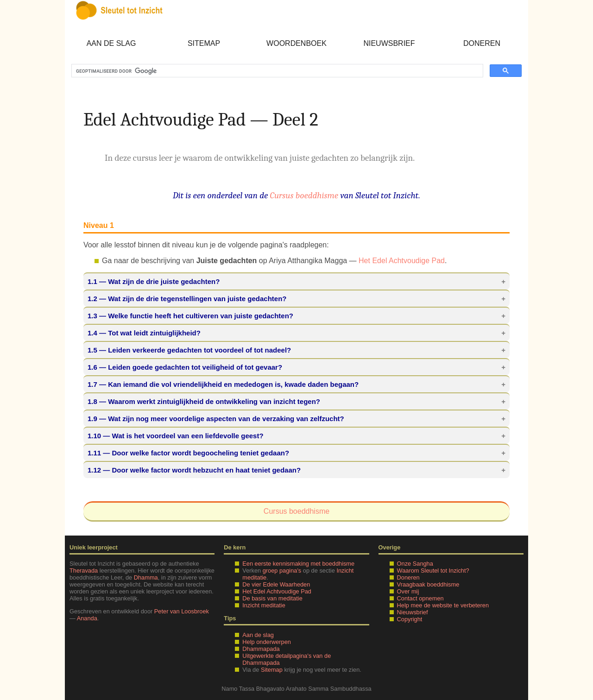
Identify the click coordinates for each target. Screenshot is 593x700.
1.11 (94, 453)
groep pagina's (282, 571)
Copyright (410, 619)
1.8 (92, 401)
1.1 (92, 281)
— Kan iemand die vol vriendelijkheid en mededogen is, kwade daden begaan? (223, 384)
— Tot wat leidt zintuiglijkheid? (144, 333)
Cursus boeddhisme (304, 195)
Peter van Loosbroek (182, 611)
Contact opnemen (420, 598)
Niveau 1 (99, 225)
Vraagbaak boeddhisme (428, 584)
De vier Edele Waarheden (276, 584)
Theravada (84, 571)
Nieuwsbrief (389, 43)
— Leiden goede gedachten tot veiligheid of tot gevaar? (185, 367)
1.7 (92, 384)
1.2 (92, 299)
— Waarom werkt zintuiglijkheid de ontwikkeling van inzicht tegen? (204, 401)
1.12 (94, 470)
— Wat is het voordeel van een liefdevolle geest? (176, 436)
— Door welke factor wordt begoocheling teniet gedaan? (188, 453)
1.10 (94, 436)
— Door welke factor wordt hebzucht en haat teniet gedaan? (194, 470)
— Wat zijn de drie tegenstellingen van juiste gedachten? (187, 299)
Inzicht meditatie (264, 605)
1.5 (92, 350)
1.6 (92, 367)
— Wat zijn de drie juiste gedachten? (154, 281)
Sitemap (204, 43)
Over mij (408, 591)
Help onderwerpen (267, 642)
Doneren (482, 43)
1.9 (92, 419)
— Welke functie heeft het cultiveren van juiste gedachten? (190, 316)
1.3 (92, 316)
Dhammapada (261, 649)
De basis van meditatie (272, 598)
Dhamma (146, 577)
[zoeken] (276, 71)
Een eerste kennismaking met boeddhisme (298, 564)
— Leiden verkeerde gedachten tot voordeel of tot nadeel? (189, 350)
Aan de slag (111, 43)
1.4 (92, 333)
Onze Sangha (415, 564)
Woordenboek (296, 43)
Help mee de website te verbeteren (443, 605)
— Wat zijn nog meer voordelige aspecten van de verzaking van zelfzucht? (216, 419)
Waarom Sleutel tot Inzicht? (433, 571)
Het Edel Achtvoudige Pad (402, 261)
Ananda (87, 618)
